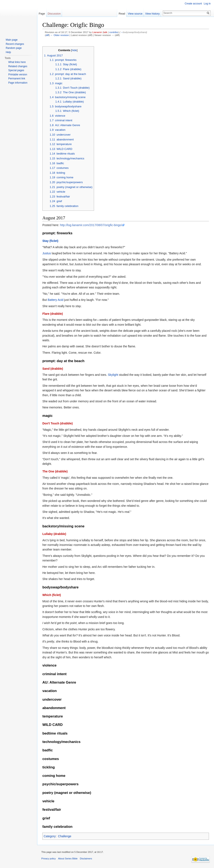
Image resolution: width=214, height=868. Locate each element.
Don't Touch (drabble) (58, 423)
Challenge (65, 836)
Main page (12, 40)
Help (8, 52)
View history (152, 14)
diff (47, 35)
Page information (18, 83)
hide (74, 50)
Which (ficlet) (52, 595)
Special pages (16, 70)
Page (42, 14)
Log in (207, 4)
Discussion (54, 14)
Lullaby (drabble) (54, 534)
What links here (17, 62)
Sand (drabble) (53, 369)
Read (122, 14)
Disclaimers (86, 859)
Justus (47, 253)
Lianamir (97, 32)
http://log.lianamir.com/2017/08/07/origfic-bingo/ (91, 225)
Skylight (113, 375)
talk (105, 32)
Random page (14, 48)
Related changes (18, 66)
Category (50, 836)
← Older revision (60, 35)
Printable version (18, 75)
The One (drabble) (55, 471)
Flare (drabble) (53, 314)
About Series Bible (68, 859)
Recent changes (15, 44)
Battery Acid (56, 300)
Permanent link (17, 79)
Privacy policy (48, 859)
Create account (193, 4)
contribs (114, 32)
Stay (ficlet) (50, 241)
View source (135, 14)
